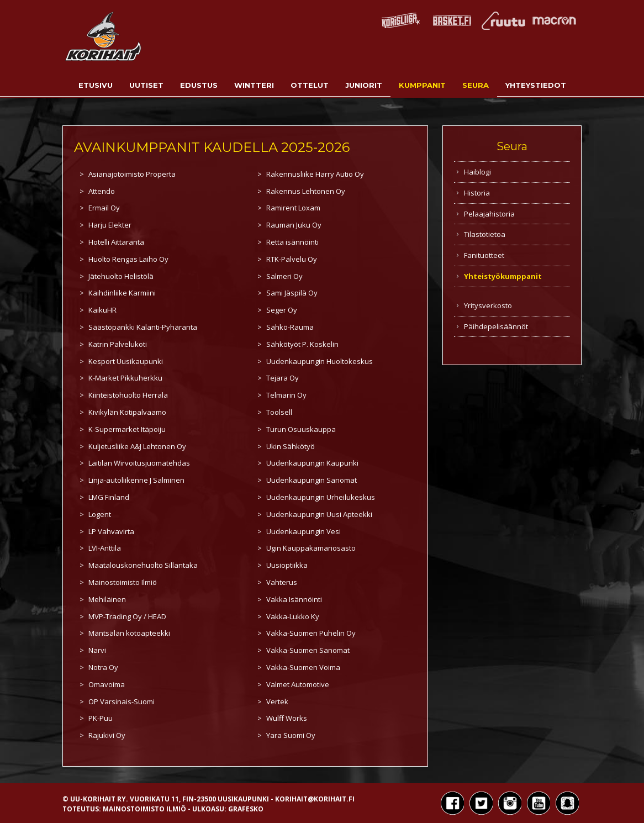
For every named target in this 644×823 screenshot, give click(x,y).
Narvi (97, 650)
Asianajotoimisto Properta (132, 174)
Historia (477, 193)
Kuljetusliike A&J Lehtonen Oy (137, 446)
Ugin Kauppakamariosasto (311, 548)
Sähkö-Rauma (290, 327)
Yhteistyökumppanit (503, 276)
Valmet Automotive (298, 684)
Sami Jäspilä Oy (292, 293)
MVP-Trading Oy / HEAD (127, 616)
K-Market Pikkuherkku (125, 378)
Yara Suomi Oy (291, 735)
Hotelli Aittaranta (116, 242)
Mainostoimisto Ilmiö (123, 582)
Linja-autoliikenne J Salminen (136, 480)
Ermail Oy (104, 208)
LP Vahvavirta (111, 531)
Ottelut (310, 85)
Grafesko (246, 809)
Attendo (102, 191)
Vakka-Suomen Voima (303, 667)
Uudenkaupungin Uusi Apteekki (319, 514)
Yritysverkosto (488, 305)
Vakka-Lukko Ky (293, 616)
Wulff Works (287, 718)
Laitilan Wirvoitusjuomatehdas (139, 463)
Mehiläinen (107, 599)
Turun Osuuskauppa (301, 429)
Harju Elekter (110, 225)
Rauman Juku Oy (294, 225)
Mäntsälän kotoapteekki (129, 633)
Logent (100, 514)
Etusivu (96, 85)
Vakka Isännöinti (294, 599)
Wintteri (254, 85)
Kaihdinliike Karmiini (122, 293)
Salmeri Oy (284, 276)
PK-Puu (101, 718)
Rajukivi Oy (107, 735)
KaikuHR (102, 310)
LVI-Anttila (105, 548)
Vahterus (282, 582)
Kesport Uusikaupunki (126, 361)
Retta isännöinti (292, 242)
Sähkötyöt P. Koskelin (302, 344)
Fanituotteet (484, 255)
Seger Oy (282, 310)
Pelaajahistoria (489, 214)
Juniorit (364, 85)
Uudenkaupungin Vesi (303, 531)
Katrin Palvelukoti (118, 344)
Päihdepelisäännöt (496, 326)
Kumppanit (422, 85)
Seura (476, 85)
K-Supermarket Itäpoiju (127, 429)
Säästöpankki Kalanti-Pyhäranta (143, 327)
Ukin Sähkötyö (291, 446)
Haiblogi (477, 172)
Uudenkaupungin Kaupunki (312, 463)
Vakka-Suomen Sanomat (308, 650)
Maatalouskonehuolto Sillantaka (143, 565)
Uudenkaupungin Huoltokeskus (320, 361)
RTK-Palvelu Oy (292, 259)
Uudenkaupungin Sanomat (312, 480)
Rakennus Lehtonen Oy (306, 191)
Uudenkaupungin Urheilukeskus (321, 497)
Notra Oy (103, 667)
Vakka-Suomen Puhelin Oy (311, 633)
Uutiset (146, 85)
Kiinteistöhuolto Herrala (128, 395)
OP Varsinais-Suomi (122, 701)
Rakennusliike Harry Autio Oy (315, 174)
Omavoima (107, 684)
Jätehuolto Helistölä (121, 276)
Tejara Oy (283, 378)
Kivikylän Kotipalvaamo (127, 412)
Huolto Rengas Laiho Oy (128, 259)
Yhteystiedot (536, 85)
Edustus (199, 85)
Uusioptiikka (287, 565)
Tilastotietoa (485, 234)
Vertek (277, 701)
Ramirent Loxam (293, 208)
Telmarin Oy (286, 395)
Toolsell (279, 412)
